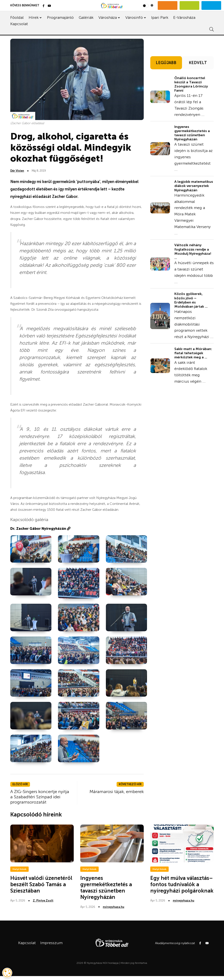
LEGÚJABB (166, 63)
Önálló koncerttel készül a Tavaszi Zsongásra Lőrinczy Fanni (191, 84)
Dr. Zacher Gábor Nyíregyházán (40, 529)
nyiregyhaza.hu (114, 907)
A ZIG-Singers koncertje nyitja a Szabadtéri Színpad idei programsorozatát (40, 797)
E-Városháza (184, 17)
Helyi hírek (19, 869)
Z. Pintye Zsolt (43, 901)
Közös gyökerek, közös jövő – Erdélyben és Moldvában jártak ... (191, 300)
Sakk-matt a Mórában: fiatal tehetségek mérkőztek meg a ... (193, 353)
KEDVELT (198, 63)
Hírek (34, 17)
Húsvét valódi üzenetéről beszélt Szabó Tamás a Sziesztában (41, 884)
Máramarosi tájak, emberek (117, 792)
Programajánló (60, 17)
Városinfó (134, 17)
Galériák (86, 17)
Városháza (108, 17)
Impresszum (51, 943)
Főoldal (17, 17)
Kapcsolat (19, 24)
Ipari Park (160, 17)
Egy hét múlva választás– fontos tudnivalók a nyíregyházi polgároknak (182, 884)
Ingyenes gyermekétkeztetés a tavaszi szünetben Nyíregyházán (192, 133)
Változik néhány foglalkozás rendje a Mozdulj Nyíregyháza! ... (193, 251)
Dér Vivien (17, 171)
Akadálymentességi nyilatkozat (175, 943)
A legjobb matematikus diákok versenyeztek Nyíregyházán (194, 186)
